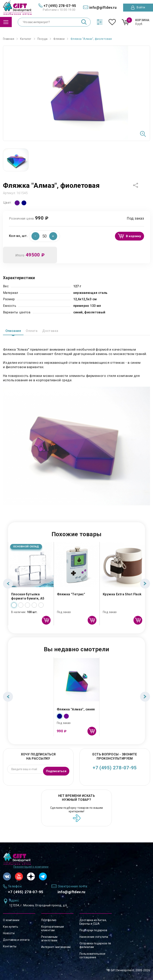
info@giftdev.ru (84, 891)
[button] (53, 236)
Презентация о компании (31, 866)
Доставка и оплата (16, 940)
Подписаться (55, 770)
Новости (9, 933)
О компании (11, 920)
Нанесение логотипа (94, 937)
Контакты (10, 947)
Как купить (11, 927)
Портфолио (49, 920)
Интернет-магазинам (56, 947)
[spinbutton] (44, 236)
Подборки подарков (93, 930)
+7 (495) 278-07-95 (115, 769)
